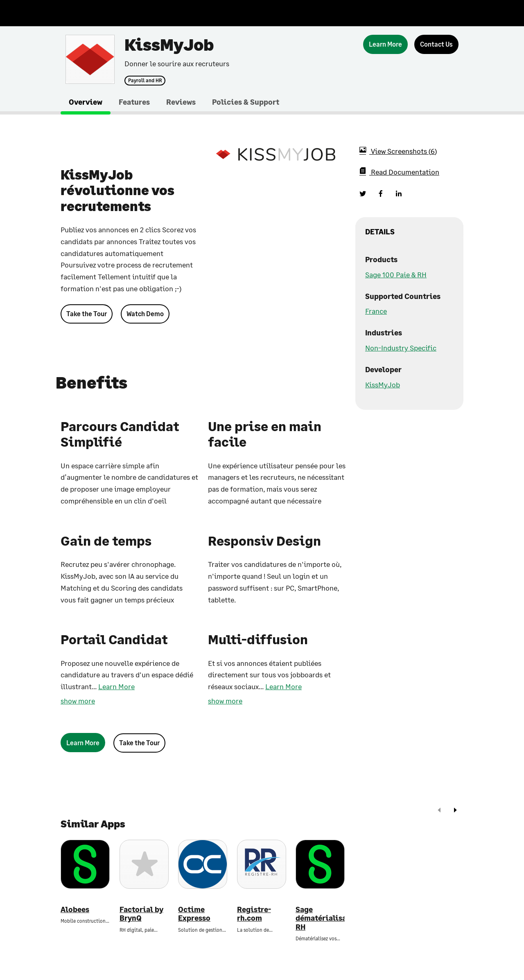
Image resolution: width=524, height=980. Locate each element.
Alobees (75, 909)
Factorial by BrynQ (141, 914)
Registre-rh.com (254, 914)
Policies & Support (246, 102)
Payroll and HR (145, 81)
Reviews (181, 102)
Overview (86, 102)
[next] (455, 811)
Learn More (116, 686)
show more (78, 701)
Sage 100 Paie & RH (396, 274)
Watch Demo (145, 314)
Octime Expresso (194, 914)
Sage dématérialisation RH (320, 918)
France (376, 311)
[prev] (439, 811)
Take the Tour (87, 314)
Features (134, 102)
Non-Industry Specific (401, 348)
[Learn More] (385, 44)
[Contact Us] (436, 44)
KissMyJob (383, 384)
